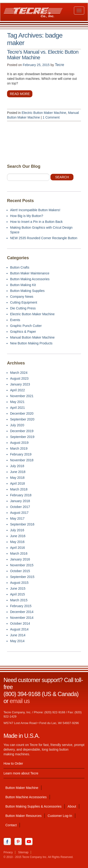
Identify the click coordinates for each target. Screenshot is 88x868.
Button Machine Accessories (26, 797)
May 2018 (17, 478)
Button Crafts (20, 267)
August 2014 (19, 629)
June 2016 (18, 536)
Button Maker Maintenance (30, 273)
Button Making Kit (23, 285)
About (72, 806)
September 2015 (22, 577)
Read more (20, 94)
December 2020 (22, 413)
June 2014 (18, 635)
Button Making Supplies (27, 291)
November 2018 (22, 460)
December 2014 (22, 612)
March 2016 (19, 553)
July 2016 (17, 530)
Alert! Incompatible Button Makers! (35, 210)
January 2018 (20, 501)
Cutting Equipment (24, 302)
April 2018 (17, 483)
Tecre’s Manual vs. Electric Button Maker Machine (43, 55)
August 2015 (19, 583)
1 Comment (51, 117)
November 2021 (22, 396)
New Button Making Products (31, 343)
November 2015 (22, 565)
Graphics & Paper (23, 332)
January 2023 (20, 384)
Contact (11, 825)
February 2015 (21, 606)
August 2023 (19, 378)
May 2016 (17, 542)
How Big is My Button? (27, 216)
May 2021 (17, 402)
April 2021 (17, 408)
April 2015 (17, 594)
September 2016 (22, 524)
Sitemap (23, 852)
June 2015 (18, 588)
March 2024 (19, 373)
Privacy (8, 852)
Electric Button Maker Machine (44, 113)
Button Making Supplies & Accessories (33, 806)
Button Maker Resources (23, 816)
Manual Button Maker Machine (32, 337)
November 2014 (22, 618)
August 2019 (19, 443)
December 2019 (22, 431)
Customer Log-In (60, 816)
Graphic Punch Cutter (26, 326)
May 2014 (17, 641)
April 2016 (17, 548)
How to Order (13, 763)
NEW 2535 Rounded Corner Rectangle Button (44, 238)
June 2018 (18, 472)
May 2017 (17, 518)
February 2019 (21, 454)
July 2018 (17, 466)
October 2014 (20, 623)
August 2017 (19, 513)
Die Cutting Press (23, 308)
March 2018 (19, 489)
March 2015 (19, 600)
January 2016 (20, 559)
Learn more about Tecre (21, 773)
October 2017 (20, 507)
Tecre (59, 65)
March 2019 (19, 448)
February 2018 (21, 495)
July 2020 (17, 425)
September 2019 (22, 437)
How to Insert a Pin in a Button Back (36, 222)
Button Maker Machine (22, 788)
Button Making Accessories (30, 279)
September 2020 (22, 419)
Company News (22, 297)
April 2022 (17, 390)
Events (15, 320)
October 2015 (20, 571)
